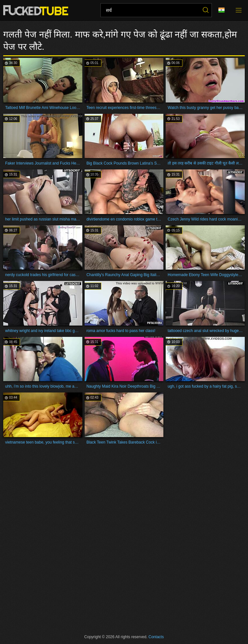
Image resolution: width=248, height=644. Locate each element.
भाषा (222, 10)
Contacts (156, 637)
